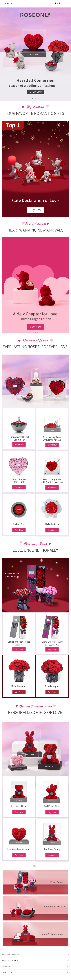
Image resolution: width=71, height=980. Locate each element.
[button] (35, 955)
